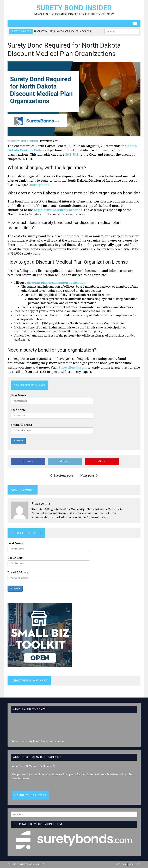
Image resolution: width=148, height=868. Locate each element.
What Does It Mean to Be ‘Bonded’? (33, 766)
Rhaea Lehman (29, 141)
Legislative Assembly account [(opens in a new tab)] (58, 210)
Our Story (135, 865)
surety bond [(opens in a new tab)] (40, 185)
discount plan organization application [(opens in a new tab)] (56, 283)
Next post (89, 476)
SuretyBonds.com (73, 368)
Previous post (62, 476)
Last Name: (19, 410)
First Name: (19, 396)
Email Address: (21, 425)
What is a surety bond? (26, 742)
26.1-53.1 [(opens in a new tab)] (72, 155)
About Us (121, 865)
